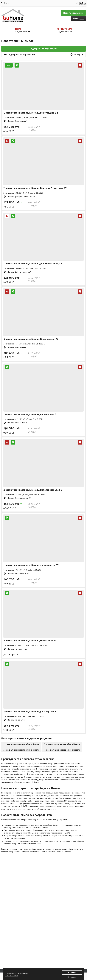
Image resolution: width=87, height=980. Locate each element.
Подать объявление (73, 13)
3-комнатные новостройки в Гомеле (21, 750)
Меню (78, 18)
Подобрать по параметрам (44, 49)
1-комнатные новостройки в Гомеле (21, 744)
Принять (72, 973)
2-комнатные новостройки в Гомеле (62, 744)
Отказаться (72, 977)
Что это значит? (12, 976)
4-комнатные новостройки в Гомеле (62, 750)
